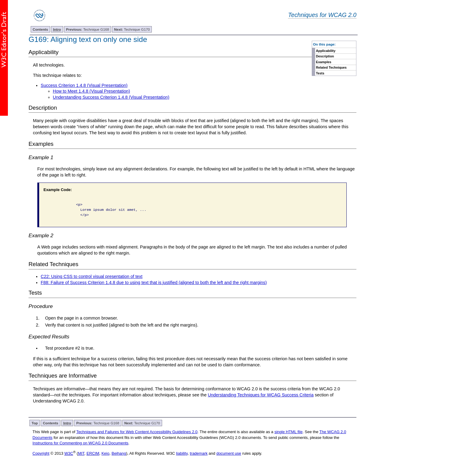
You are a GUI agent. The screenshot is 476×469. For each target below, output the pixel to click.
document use (229, 453)
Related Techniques (331, 67)
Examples (324, 62)
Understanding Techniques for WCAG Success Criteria (260, 395)
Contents (41, 29)
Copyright (41, 453)
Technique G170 (132, 29)
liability (182, 453)
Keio (105, 453)
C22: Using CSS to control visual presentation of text (92, 276)
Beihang (119, 453)
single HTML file (289, 432)
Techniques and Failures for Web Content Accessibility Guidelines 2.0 (137, 432)
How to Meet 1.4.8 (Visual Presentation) (91, 91)
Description (325, 56)
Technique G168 (88, 29)
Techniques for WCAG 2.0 (322, 15)
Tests (320, 73)
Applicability (326, 51)
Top (35, 423)
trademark (199, 453)
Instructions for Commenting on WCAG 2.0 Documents (80, 443)
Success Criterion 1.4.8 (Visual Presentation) (84, 85)
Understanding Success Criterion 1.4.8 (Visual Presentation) (111, 97)
